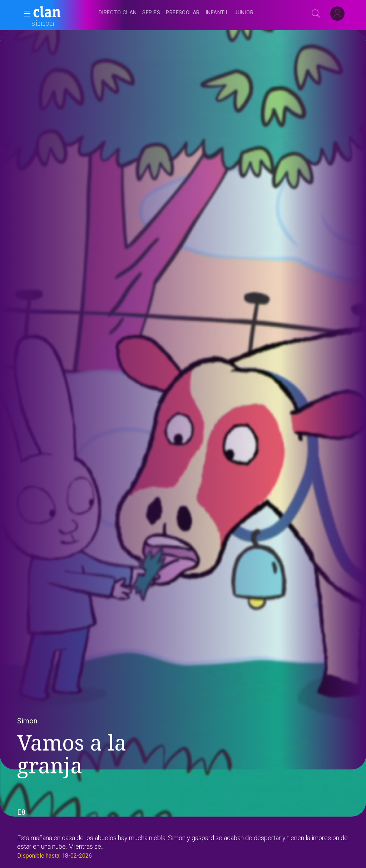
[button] (25, 14)
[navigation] (191, 13)
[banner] (64, 13)
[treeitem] (118, 13)
